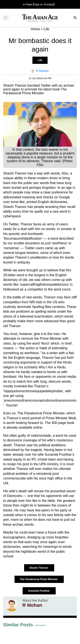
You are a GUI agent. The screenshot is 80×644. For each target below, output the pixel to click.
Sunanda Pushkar (39, 591)
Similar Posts (18, 625)
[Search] (75, 18)
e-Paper (28, 4)
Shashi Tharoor (39, 568)
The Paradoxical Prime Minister (39, 579)
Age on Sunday (44, 4)
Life (40, 60)
